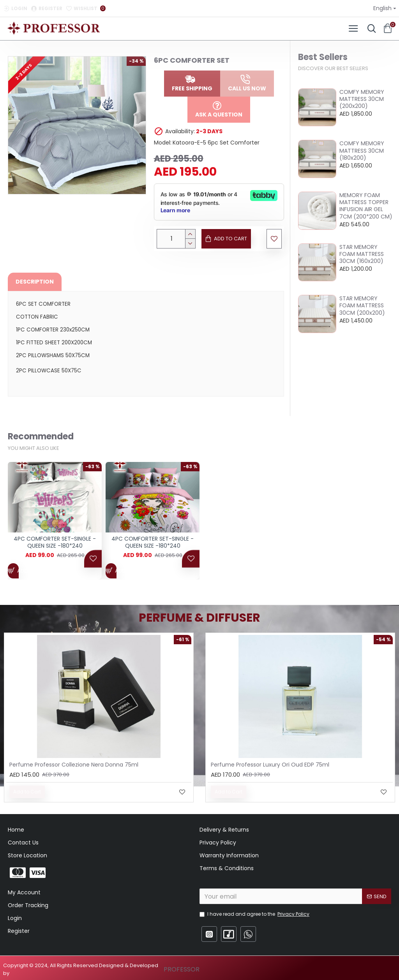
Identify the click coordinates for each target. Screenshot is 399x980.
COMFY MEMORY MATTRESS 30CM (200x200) (362, 99)
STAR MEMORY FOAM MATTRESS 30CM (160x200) (362, 254)
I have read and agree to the (255, 914)
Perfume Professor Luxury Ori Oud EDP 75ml (270, 765)
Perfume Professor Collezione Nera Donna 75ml (74, 765)
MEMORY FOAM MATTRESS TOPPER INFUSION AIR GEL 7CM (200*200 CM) (366, 206)
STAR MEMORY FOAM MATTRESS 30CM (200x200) (362, 306)
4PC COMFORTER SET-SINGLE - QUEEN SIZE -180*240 (55, 546)
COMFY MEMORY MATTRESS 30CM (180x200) (362, 151)
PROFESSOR (182, 969)
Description (35, 282)
